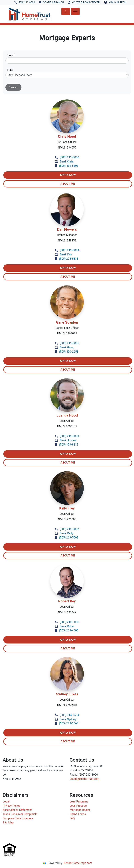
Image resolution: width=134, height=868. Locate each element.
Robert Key (67, 601)
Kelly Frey (67, 508)
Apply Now (68, 175)
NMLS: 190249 (67, 612)
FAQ (72, 818)
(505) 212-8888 (69, 622)
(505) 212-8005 (69, 343)
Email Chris (67, 162)
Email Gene (67, 347)
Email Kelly (67, 533)
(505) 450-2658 (69, 352)
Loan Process (78, 806)
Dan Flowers (67, 229)
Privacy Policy (11, 806)
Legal (6, 802)
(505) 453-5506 (69, 166)
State (10, 70)
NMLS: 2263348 (67, 705)
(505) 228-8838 (69, 259)
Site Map (8, 822)
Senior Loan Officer (67, 328)
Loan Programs (79, 802)
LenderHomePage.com (78, 863)
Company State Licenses (18, 818)
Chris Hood (67, 136)
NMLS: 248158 (67, 240)
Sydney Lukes (67, 694)
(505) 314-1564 (69, 715)
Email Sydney (68, 719)
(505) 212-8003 (69, 436)
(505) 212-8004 (69, 250)
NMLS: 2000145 (67, 426)
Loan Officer (67, 421)
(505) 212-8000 (69, 157)
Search (11, 55)
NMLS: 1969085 (67, 333)
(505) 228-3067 (69, 723)
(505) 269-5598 (69, 538)
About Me (68, 184)
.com (96, 779)
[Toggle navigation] (75, 12)
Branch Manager (67, 235)
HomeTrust (87, 779)
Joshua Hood (67, 415)
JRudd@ (75, 779)
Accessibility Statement (17, 810)
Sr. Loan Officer (67, 142)
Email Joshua (68, 440)
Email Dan (66, 254)
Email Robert (68, 626)
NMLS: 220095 (67, 519)
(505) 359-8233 (69, 445)
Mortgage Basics (80, 810)
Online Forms (78, 814)
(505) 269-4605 (69, 630)
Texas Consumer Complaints (20, 814)
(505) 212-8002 (69, 529)
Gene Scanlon (67, 322)
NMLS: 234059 (67, 148)
